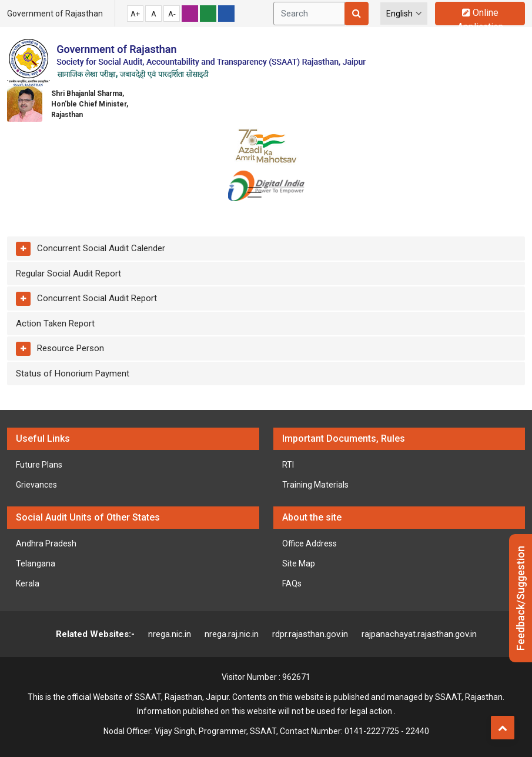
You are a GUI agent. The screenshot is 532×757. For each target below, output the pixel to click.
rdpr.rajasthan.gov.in (310, 634)
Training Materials (315, 485)
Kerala (28, 583)
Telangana (36, 563)
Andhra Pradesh (46, 543)
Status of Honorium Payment (73, 374)
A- (172, 14)
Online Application (480, 16)
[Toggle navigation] (255, 192)
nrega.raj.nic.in (232, 634)
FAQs (292, 583)
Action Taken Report (55, 324)
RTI (288, 465)
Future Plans (39, 465)
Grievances (36, 485)
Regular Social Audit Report (68, 274)
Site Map (299, 563)
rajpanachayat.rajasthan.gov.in (419, 634)
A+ (135, 14)
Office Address (310, 543)
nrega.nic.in (170, 634)
